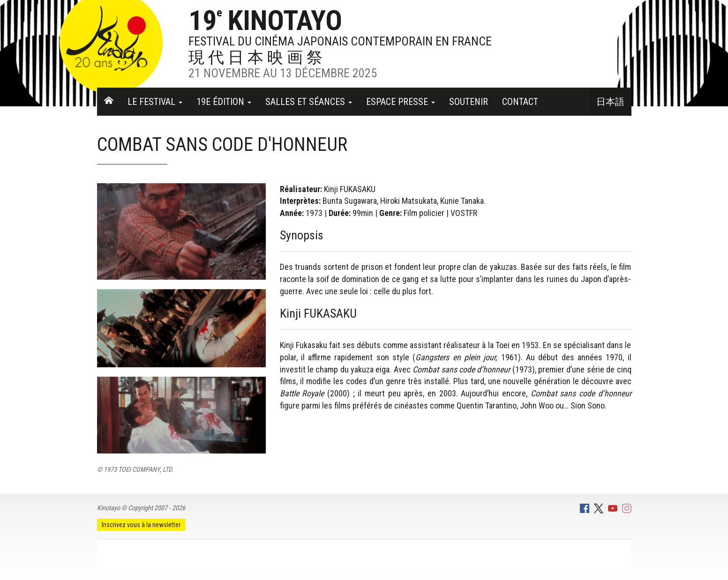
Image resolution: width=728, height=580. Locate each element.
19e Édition (224, 102)
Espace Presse (401, 102)
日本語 (610, 102)
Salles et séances (309, 102)
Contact (520, 102)
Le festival (155, 102)
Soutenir (469, 102)
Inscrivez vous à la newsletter (141, 525)
